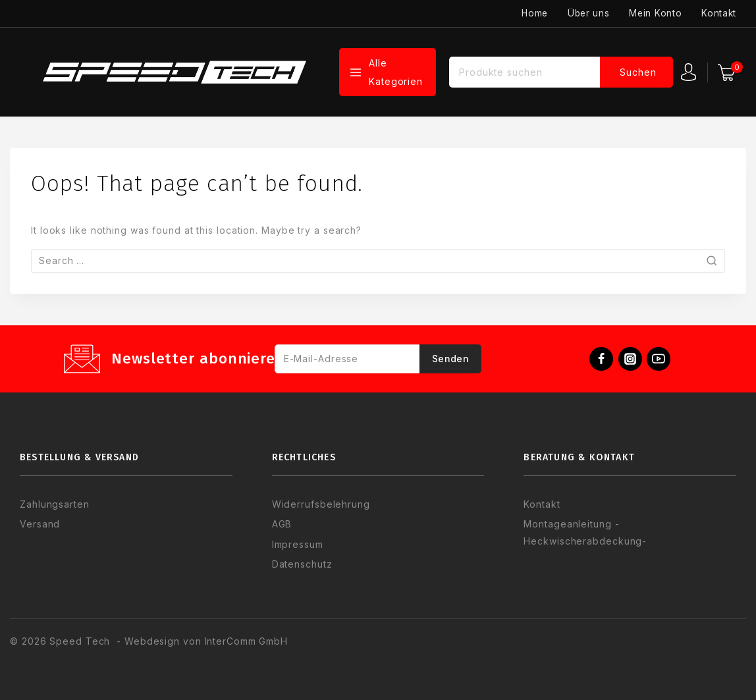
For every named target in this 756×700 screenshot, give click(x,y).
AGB (282, 524)
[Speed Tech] (175, 72)
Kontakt (719, 13)
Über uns (589, 13)
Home (535, 13)
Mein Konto (655, 13)
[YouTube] (659, 359)
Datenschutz (302, 564)
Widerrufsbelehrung (321, 504)
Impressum (298, 544)
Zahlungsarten (55, 504)
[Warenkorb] (729, 72)
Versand (40, 524)
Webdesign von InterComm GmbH (204, 641)
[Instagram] (630, 359)
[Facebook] (601, 359)
